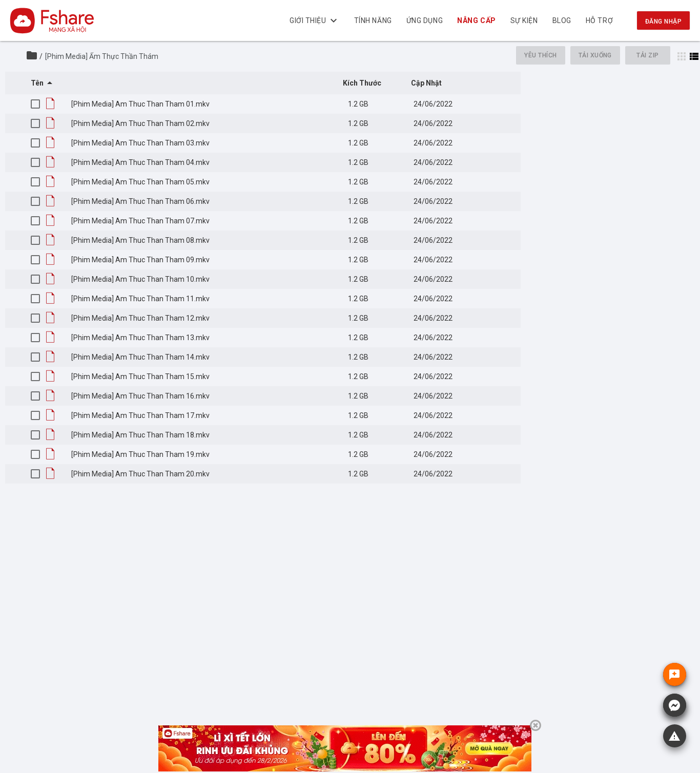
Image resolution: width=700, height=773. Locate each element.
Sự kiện (524, 20)
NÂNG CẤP (477, 20)
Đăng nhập (663, 22)
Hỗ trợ (599, 20)
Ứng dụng (425, 20)
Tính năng (373, 20)
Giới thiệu (315, 20)
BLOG (562, 20)
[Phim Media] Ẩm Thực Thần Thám (102, 56)
